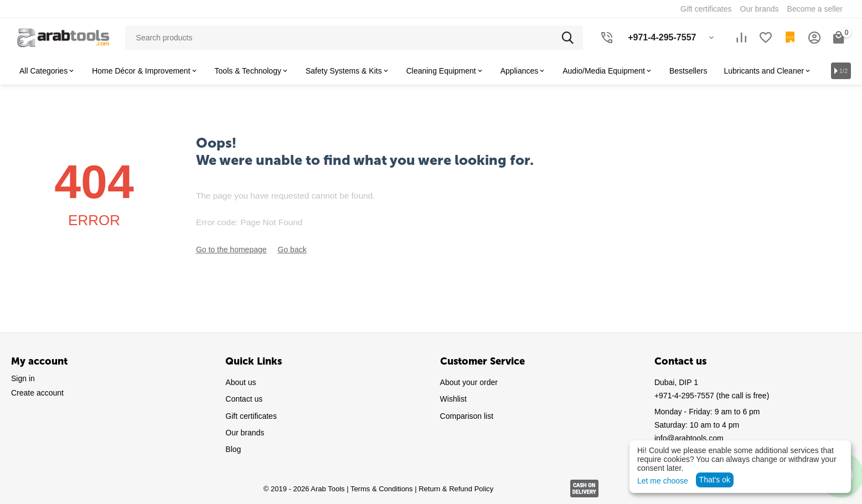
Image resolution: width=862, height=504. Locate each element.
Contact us (244, 399)
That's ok (715, 480)
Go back (292, 250)
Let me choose (663, 481)
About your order (469, 382)
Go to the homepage (231, 250)
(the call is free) (712, 396)
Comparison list (467, 416)
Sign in (23, 378)
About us (241, 382)
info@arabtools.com (689, 438)
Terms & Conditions (382, 489)
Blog (233, 449)
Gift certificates (251, 416)
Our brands (245, 433)
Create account (37, 393)
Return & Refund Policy (456, 489)
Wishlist (453, 399)
